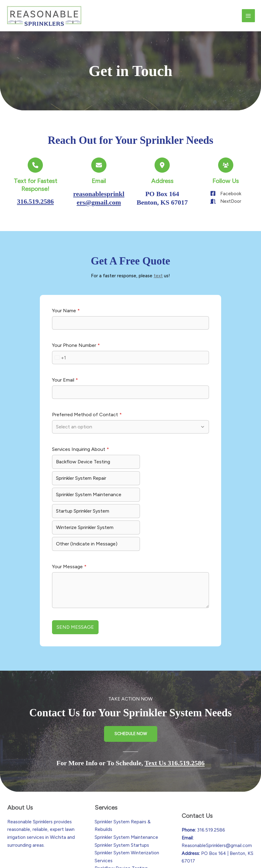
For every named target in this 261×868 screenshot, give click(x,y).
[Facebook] (226, 193)
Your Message (69, 532)
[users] (226, 165)
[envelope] (99, 165)
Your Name (66, 318)
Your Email (65, 387)
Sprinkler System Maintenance (74, 489)
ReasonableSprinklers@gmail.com (217, 803)
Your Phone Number (76, 353)
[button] (131, 692)
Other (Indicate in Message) (166, 509)
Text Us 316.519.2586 (174, 721)
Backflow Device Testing (83, 469)
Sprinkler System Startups (122, 803)
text (158, 276)
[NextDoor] (226, 201)
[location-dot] (162, 165)
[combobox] (59, 365)
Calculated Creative (183, 857)
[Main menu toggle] (248, 16)
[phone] (35, 165)
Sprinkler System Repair (161, 469)
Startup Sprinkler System (162, 486)
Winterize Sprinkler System (85, 509)
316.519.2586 (35, 201)
